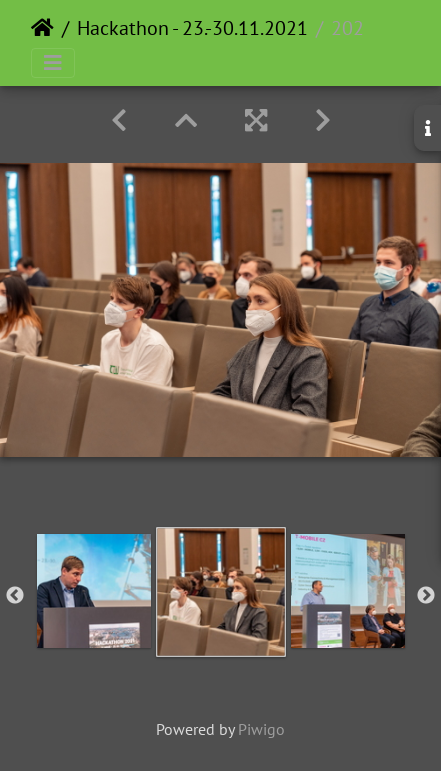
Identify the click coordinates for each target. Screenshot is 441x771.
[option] (93, 591)
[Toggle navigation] (53, 63)
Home (42, 28)
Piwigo (261, 729)
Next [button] (426, 596)
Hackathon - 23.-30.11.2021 (192, 28)
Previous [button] (15, 596)
